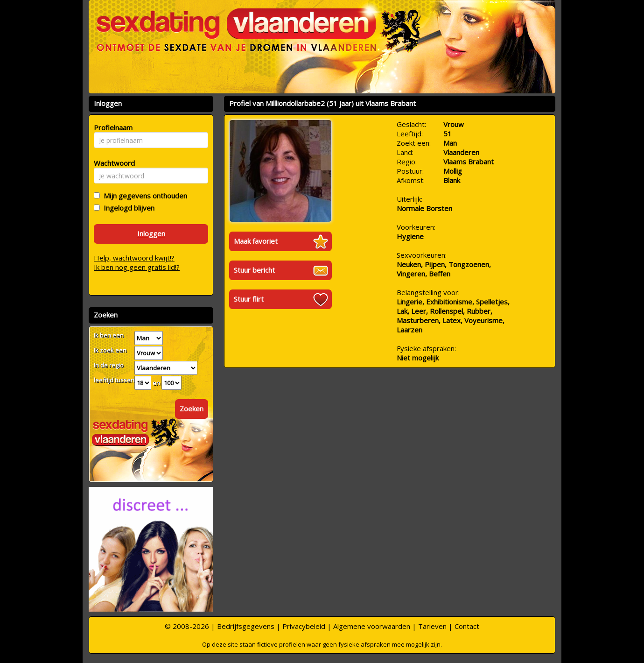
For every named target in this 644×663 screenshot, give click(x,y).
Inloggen (151, 233)
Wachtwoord (112, 163)
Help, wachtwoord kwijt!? (134, 258)
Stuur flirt (249, 299)
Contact (467, 626)
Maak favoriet (256, 241)
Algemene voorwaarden (372, 626)
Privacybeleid (304, 626)
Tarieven (432, 626)
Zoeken (192, 409)
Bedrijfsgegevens (246, 626)
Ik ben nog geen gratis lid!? (137, 267)
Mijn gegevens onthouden (143, 196)
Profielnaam (112, 127)
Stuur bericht (254, 270)
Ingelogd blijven (127, 208)
